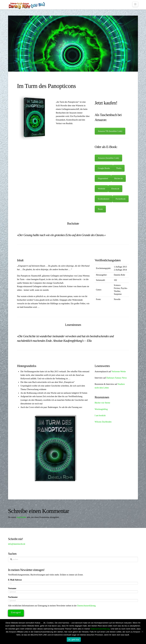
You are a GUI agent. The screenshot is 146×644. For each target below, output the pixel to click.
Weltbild (101, 189)
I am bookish (100, 416)
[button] (135, 4)
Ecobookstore (104, 199)
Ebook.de (115, 189)
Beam (100, 209)
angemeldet (21, 517)
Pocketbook (120, 199)
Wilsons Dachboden (103, 422)
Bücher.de (119, 178)
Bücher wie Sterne (102, 403)
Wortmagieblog (101, 409)
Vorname (12, 588)
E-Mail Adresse (15, 580)
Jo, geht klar (74, 640)
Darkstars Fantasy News (117, 378)
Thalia (119, 168)
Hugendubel (103, 178)
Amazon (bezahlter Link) (108, 158)
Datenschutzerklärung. (87, 606)
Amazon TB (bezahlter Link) (110, 131)
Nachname (13, 597)
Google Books (104, 168)
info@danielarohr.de (17, 544)
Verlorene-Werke (119, 372)
